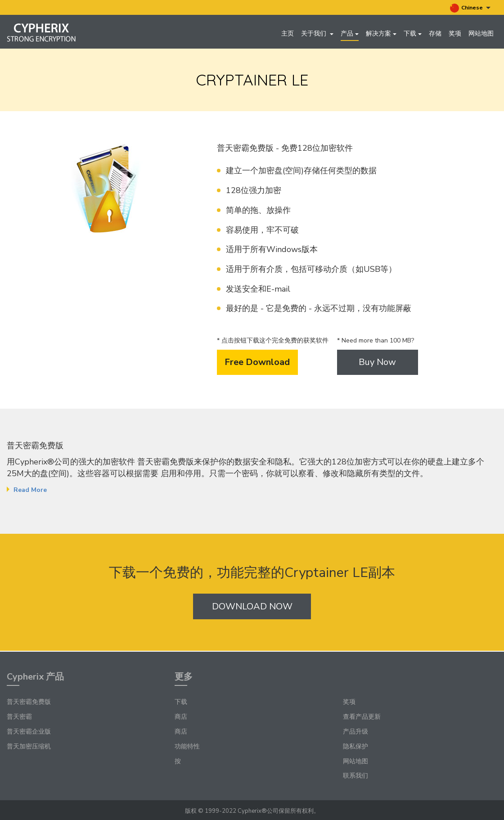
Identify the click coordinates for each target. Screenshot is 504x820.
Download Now (252, 608)
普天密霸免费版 (29, 702)
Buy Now (377, 363)
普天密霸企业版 (29, 732)
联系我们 (355, 776)
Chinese (470, 8)
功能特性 (187, 746)
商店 (181, 717)
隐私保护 (355, 746)
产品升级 (355, 732)
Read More (30, 491)
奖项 (455, 34)
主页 (288, 34)
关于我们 (317, 34)
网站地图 (481, 34)
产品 (350, 34)
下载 (413, 34)
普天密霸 (19, 717)
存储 (435, 34)
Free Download (257, 363)
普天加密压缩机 (29, 746)
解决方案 (381, 34)
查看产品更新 (362, 717)
